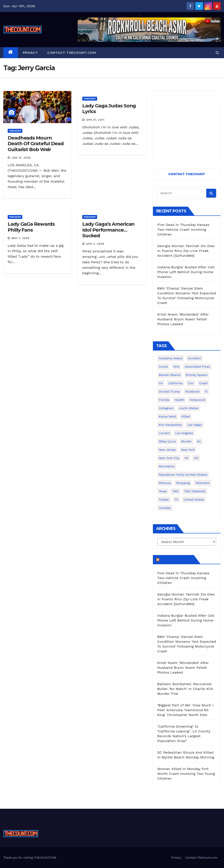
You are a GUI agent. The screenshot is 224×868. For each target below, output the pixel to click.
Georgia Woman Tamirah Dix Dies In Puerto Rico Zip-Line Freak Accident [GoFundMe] (186, 251)
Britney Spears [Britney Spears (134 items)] (197, 375)
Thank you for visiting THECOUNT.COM (30, 858)
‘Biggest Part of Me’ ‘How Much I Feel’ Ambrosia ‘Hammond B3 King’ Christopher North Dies (185, 710)
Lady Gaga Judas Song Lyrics (109, 109)
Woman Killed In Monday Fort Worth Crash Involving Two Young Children (186, 774)
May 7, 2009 (20, 238)
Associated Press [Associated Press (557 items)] (197, 367)
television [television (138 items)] (203, 483)
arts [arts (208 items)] (176, 367)
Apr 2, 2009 (95, 244)
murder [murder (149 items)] (186, 441)
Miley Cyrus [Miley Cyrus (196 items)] (167, 441)
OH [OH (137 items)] (196, 458)
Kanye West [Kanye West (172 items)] (167, 416)
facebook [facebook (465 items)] (192, 391)
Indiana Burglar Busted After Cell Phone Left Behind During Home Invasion (186, 272)
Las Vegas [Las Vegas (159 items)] (195, 425)
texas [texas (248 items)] (163, 491)
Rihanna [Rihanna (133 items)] (165, 483)
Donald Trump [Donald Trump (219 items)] (169, 391)
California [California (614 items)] (175, 383)
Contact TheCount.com (72, 53)
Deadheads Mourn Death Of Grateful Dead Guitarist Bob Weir (36, 144)
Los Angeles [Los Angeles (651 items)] (184, 433)
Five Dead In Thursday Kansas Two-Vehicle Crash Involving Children (183, 230)
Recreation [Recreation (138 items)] (167, 466)
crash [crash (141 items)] (203, 383)
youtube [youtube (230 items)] (165, 508)
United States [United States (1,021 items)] (194, 499)
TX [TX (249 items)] (176, 499)
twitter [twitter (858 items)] (164, 499)
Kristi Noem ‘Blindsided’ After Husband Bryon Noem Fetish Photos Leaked (183, 319)
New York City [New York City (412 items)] (169, 458)
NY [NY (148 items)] (187, 458)
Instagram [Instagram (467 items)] (166, 408)
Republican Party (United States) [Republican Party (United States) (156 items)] (183, 475)
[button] (217, 53)
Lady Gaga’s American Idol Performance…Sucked (108, 230)
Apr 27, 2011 (95, 120)
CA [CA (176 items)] (161, 383)
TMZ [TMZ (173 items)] (175, 491)
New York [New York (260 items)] (188, 450)
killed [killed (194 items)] (186, 416)
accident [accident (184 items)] (194, 358)
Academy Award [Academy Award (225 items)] (171, 358)
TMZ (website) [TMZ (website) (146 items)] (195, 491)
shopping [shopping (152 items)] (183, 483)
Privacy (30, 53)
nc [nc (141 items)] (199, 441)
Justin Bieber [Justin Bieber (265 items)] (189, 408)
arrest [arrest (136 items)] (163, 367)
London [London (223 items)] (164, 433)
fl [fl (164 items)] (206, 391)
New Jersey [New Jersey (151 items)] (167, 450)
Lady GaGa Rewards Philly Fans (31, 227)
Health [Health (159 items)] (179, 400)
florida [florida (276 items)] (164, 400)
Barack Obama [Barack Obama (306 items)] (170, 375)
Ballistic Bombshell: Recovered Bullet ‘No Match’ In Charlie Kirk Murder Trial (185, 689)
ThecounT (15, 131)
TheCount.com (176, 559)
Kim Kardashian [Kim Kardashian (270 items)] (170, 425)
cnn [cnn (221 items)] (191, 383)
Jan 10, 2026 (21, 158)
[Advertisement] (187, 132)
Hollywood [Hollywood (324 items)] (197, 400)
